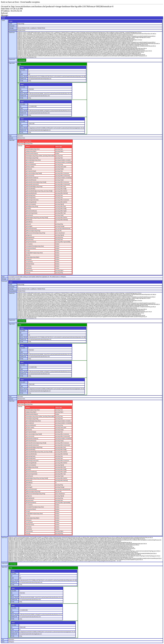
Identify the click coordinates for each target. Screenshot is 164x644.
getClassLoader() (30, 167)
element (11, 138)
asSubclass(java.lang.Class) (33, 149)
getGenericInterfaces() (31, 211)
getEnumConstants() (31, 204)
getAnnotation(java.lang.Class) (33, 160)
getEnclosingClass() (31, 198)
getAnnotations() (30, 162)
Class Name (21, 144)
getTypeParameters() (31, 242)
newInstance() (29, 270)
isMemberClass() (30, 264)
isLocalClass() (29, 262)
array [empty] (22, 60)
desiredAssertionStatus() (32, 153)
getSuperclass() (30, 240)
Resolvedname (13, 30)
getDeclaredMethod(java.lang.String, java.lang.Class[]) (39, 191)
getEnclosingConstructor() (32, 200)
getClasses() (29, 169)
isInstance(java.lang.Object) (32, 257)
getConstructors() (30, 176)
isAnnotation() (29, 244)
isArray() (28, 251)
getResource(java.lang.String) (33, 231)
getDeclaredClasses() (31, 180)
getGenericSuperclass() (31, 213)
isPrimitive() (29, 266)
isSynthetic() (29, 268)
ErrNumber (12, 26)
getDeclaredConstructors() (32, 184)
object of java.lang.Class (25, 141)
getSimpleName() (30, 237)
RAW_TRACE (24, 76)
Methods (20, 146)
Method (28, 147)
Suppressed (12, 59)
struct (3, 18)
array (20, 64)
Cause (3, 20)
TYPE (22, 81)
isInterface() (29, 259)
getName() (28, 224)
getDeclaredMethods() (31, 193)
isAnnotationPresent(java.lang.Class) (35, 246)
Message (11, 28)
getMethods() (29, 220)
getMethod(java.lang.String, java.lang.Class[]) (37, 217)
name (3, 642)
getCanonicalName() (31, 164)
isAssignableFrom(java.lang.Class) (34, 253)
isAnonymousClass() (31, 248)
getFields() (28, 209)
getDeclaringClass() (30, 195)
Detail (10, 24)
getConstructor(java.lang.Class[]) (34, 173)
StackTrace (12, 33)
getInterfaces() (29, 215)
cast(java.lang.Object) (31, 151)
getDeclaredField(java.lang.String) (34, 187)
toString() (28, 273)
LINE (21, 74)
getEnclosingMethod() (31, 202)
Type (10, 136)
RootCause (4, 281)
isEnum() (28, 255)
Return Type (59, 147)
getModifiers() (29, 222)
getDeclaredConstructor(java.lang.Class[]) (36, 182)
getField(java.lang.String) (32, 206)
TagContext (12, 63)
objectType (12, 140)
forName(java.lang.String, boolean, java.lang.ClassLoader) (40, 156)
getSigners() (29, 235)
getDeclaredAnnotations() (32, 178)
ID (21, 72)
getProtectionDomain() (31, 229)
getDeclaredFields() (30, 189)
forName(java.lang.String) (32, 158)
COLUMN (23, 70)
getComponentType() (31, 171)
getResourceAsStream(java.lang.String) (35, 233)
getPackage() (29, 226)
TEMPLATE (23, 79)
